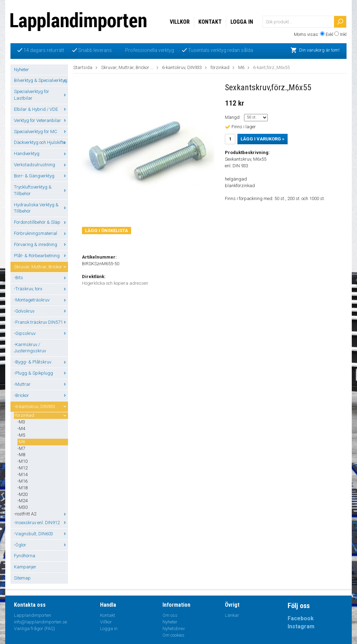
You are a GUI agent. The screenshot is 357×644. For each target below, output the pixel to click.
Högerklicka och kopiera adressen (115, 283)
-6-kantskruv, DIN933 (41, 407)
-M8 (21, 455)
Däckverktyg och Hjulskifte (41, 142)
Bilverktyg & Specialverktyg (41, 80)
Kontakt (210, 22)
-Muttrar (41, 384)
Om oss (170, 615)
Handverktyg (41, 154)
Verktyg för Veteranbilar (41, 120)
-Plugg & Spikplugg (41, 373)
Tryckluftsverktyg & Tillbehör (41, 190)
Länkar (232, 615)
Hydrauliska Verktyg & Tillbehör (41, 208)
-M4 (21, 428)
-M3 (21, 422)
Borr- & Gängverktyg (41, 176)
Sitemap (22, 578)
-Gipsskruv (41, 333)
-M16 (22, 481)
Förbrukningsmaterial (41, 233)
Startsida (83, 67)
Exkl (329, 34)
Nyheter (21, 70)
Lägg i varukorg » (263, 139)
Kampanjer (25, 567)
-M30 (22, 507)
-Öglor (41, 545)
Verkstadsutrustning (41, 165)
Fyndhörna (25, 556)
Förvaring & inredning (41, 244)
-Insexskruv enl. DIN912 (41, 523)
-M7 (21, 448)
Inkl (343, 34)
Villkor (180, 22)
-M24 (22, 501)
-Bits (41, 278)
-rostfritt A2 (41, 514)
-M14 (22, 474)
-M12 (22, 468)
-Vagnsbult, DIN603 (41, 534)
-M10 (22, 461)
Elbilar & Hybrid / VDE (41, 109)
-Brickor (41, 395)
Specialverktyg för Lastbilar (41, 95)
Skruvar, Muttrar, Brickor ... (41, 267)
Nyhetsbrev (174, 628)
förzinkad (220, 67)
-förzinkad (41, 415)
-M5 (21, 435)
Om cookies (173, 635)
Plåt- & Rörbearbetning (41, 256)
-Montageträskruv (41, 300)
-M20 (22, 494)
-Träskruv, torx (41, 289)
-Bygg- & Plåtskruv (41, 362)
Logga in (242, 22)
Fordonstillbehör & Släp (41, 222)
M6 (241, 67)
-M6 (21, 442)
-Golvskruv (41, 311)
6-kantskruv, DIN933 (182, 67)
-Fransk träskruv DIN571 (41, 322)
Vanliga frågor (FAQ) (35, 628)
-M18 (22, 488)
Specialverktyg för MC (41, 132)
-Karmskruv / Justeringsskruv (30, 348)
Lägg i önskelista (107, 231)
